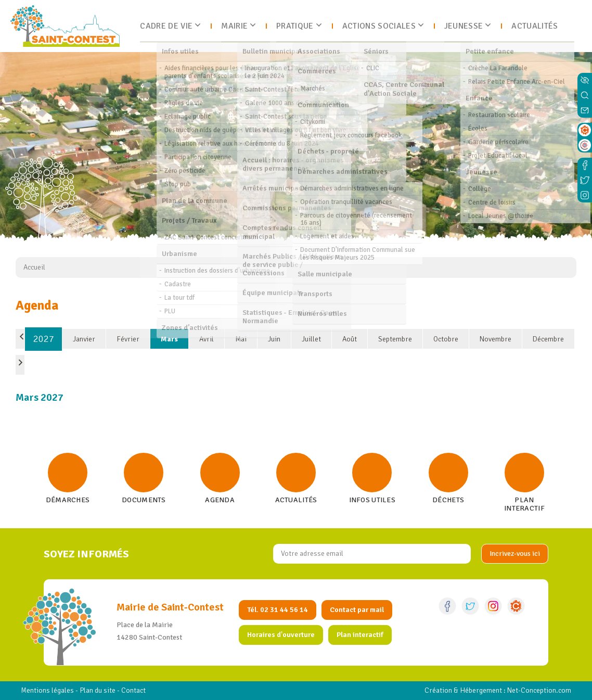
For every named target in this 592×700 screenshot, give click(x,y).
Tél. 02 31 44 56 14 (278, 610)
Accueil (34, 267)
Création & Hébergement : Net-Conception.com (498, 690)
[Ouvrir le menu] (580, 26)
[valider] (515, 554)
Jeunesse (464, 26)
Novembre (496, 339)
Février (128, 339)
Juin (274, 339)
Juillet (311, 339)
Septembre (395, 339)
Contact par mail (357, 610)
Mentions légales (47, 690)
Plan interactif (360, 635)
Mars (169, 339)
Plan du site (98, 690)
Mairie (234, 26)
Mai (241, 339)
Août (350, 339)
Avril (207, 339)
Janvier (84, 339)
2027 (44, 339)
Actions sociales (379, 26)
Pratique (295, 26)
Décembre (548, 339)
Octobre (446, 339)
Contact (133, 690)
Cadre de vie (166, 26)
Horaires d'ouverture (281, 635)
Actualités (535, 26)
